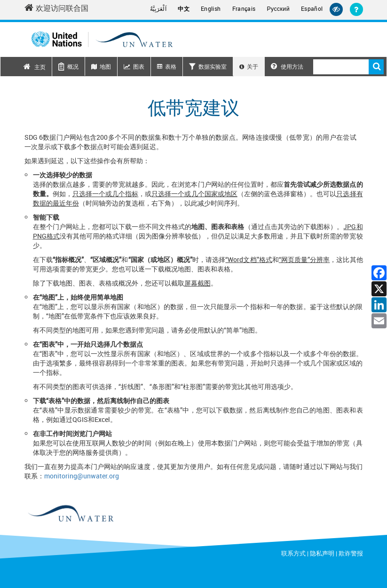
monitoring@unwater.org (82, 476)
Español (312, 9)
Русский (278, 9)
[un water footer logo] (70, 514)
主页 (40, 67)
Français (244, 9)
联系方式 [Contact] (293, 553)
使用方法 (287, 66)
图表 (139, 66)
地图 (105, 66)
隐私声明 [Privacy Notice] (322, 553)
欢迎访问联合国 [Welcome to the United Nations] (56, 8)
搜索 (376, 67)
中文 (184, 9)
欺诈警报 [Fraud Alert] (351, 553)
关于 (253, 66)
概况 (73, 66)
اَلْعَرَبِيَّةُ (158, 9)
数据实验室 (213, 66)
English (211, 9)
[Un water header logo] (102, 39)
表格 (171, 66)
